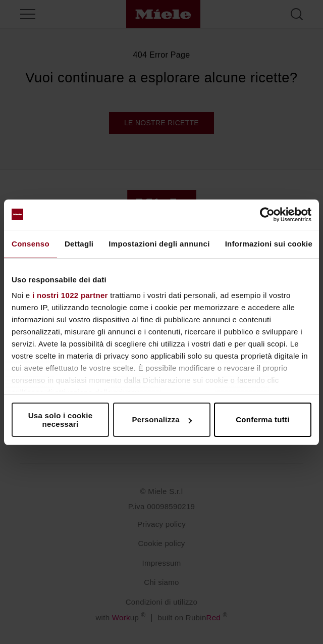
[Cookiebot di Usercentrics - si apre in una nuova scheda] (267, 215)
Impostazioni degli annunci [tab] (159, 244)
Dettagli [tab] (79, 244)
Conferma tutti (263, 419)
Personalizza (162, 419)
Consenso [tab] (31, 244)
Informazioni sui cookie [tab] (269, 244)
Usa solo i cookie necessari (61, 420)
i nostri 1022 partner (70, 295)
